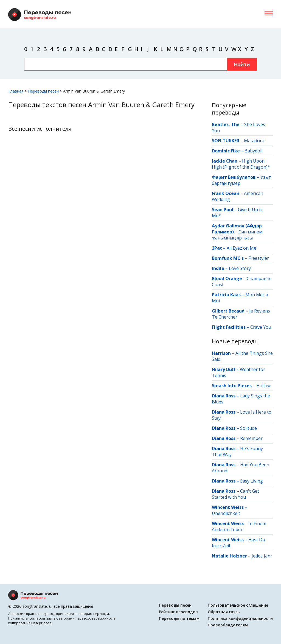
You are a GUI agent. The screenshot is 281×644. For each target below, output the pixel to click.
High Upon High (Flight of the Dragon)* (241, 164)
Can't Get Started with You (235, 494)
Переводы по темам (179, 618)
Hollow (263, 386)
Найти (242, 64)
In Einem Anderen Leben (239, 526)
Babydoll (253, 151)
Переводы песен (175, 605)
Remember (251, 438)
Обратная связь (224, 612)
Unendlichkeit (226, 513)
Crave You (261, 327)
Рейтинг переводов (178, 612)
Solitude (248, 428)
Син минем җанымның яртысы (237, 235)
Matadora (254, 141)
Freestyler (259, 258)
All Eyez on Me (241, 248)
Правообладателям (228, 625)
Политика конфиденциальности (240, 618)
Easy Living (252, 481)
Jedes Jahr (262, 556)
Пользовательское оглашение (238, 605)
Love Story (240, 268)
